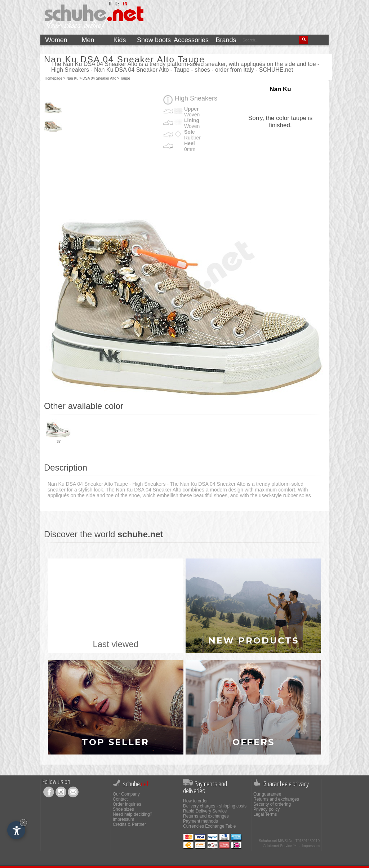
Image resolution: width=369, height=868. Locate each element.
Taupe (125, 78)
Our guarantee (267, 794)
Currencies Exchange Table (210, 826)
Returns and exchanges (206, 816)
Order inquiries (127, 804)
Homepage (54, 78)
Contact (120, 799)
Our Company (126, 794)
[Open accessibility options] (16, 830)
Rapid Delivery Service (205, 811)
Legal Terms (265, 814)
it (110, 4)
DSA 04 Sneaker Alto (99, 78)
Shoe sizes (123, 809)
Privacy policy (266, 809)
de (117, 4)
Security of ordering (272, 804)
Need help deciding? (132, 814)
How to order (195, 801)
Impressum (123, 819)
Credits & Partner (129, 824)
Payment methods (201, 821)
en (125, 4)
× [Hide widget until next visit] (23, 822)
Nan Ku (72, 78)
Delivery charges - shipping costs (215, 806)
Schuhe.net (268, 841)
